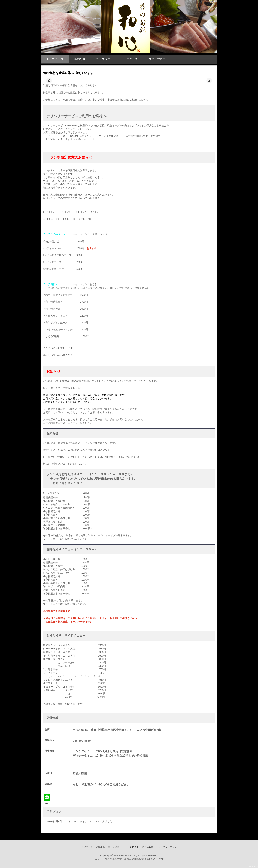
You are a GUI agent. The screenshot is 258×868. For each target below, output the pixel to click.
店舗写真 (80, 59)
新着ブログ (54, 812)
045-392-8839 (82, 741)
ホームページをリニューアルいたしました (90, 821)
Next (209, 81)
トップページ (55, 59)
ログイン (253, 866)
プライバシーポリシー (168, 847)
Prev (49, 81)
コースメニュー (106, 59)
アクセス (132, 59)
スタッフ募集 (157, 59)
